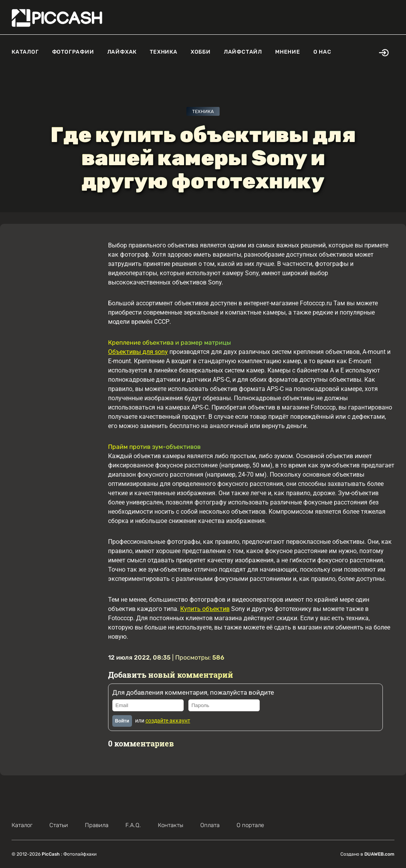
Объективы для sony (138, 352)
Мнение (288, 52)
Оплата (210, 825)
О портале (250, 825)
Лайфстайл (243, 52)
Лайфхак (122, 52)
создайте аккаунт (168, 721)
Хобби (201, 52)
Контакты (171, 825)
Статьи (59, 825)
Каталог (25, 52)
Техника (164, 52)
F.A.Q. (133, 825)
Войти (122, 721)
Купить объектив (205, 609)
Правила (97, 825)
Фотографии (73, 52)
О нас (322, 52)
